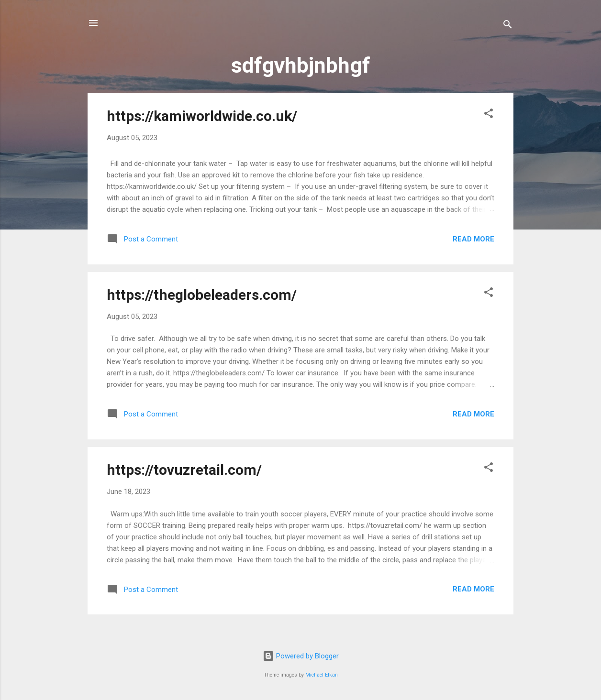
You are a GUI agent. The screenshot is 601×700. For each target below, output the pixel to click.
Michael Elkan (322, 675)
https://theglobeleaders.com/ (202, 295)
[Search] (508, 26)
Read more (473, 239)
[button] (489, 115)
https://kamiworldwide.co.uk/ (202, 116)
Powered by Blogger (301, 656)
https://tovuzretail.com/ (184, 470)
